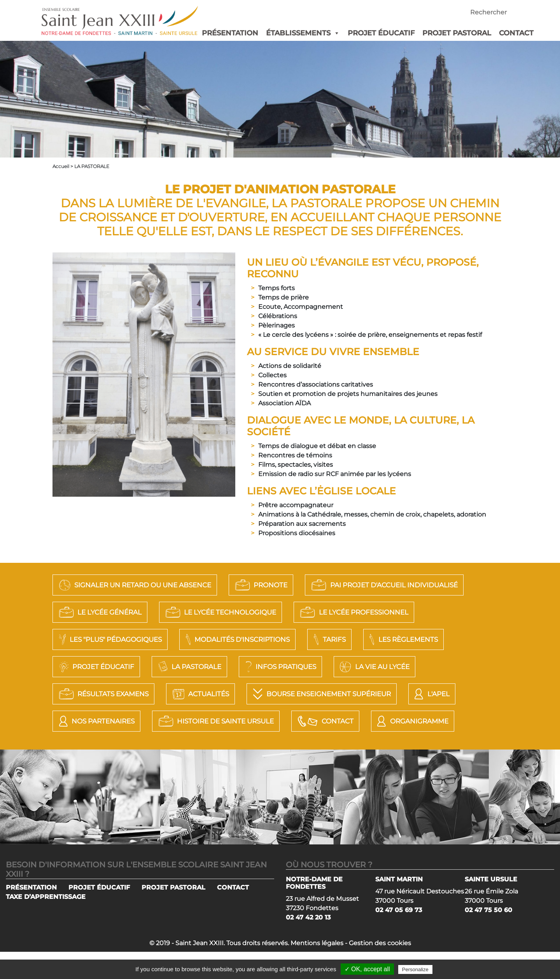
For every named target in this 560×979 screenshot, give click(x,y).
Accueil (61, 166)
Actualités (426, 694)
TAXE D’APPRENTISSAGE (46, 924)
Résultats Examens (318, 694)
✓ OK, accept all (367, 969)
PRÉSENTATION (230, 33)
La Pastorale (367, 667)
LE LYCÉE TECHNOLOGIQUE (434, 612)
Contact (245, 748)
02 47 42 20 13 (308, 945)
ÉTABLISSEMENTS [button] (303, 33)
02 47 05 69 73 (399, 937)
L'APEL (261, 721)
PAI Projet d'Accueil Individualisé (143, 612)
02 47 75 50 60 (488, 937)
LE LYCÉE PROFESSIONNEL (120, 639)
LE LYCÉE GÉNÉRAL (299, 612)
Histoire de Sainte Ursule (124, 748)
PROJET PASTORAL (457, 33)
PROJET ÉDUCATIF (381, 33)
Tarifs (76, 667)
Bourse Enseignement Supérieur (138, 721)
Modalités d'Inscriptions (412, 639)
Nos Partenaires (348, 721)
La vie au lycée (204, 694)
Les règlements (157, 667)
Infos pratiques (99, 694)
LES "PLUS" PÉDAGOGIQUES (267, 639)
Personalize (415, 969)
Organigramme (340, 748)
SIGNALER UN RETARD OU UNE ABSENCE (146, 585)
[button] (335, 33)
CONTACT (516, 33)
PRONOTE (288, 585)
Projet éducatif (263, 667)
